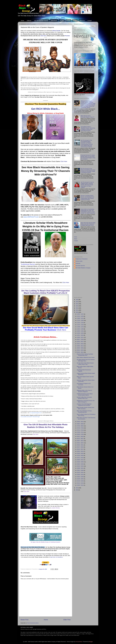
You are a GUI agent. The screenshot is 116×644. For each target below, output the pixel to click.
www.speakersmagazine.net (35, 413)
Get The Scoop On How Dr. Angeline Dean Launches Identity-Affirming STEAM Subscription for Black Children (87, 185)
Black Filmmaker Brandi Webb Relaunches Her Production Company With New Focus (88, 224)
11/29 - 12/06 (80, 320)
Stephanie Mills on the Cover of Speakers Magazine (84, 391)
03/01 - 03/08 (80, 470)
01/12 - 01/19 (80, 483)
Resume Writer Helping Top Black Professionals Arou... (85, 355)
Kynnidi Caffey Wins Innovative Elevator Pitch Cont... (84, 398)
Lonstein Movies (55, 508)
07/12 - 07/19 (80, 430)
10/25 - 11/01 (80, 331)
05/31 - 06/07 (80, 443)
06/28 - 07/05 (80, 434)
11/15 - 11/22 (80, 325)
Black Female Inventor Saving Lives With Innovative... (86, 408)
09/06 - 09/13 (80, 346)
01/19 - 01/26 (80, 481)
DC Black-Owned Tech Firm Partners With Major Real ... (86, 360)
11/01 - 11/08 (80, 329)
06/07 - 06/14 (80, 441)
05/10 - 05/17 (80, 449)
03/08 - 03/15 (80, 468)
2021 (77, 310)
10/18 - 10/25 (80, 333)
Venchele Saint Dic (80, 266)
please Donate (56, 31)
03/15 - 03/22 (80, 466)
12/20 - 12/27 (80, 314)
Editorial (29, 21)
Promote (67, 36)
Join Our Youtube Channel (41, 21)
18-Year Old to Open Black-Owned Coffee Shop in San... (85, 364)
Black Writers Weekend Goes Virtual (86, 357)
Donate (62, 21)
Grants (75, 21)
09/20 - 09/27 (80, 342)
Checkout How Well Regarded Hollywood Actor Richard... (84, 405)
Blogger (91, 642)
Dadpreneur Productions (82, 259)
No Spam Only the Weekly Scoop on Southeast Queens (46, 542)
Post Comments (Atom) (33, 623)
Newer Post (24, 620)
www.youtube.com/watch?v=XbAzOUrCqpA (30, 417)
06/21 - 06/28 (80, 437)
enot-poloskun (79, 642)
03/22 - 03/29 (80, 464)
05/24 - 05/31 (80, 445)
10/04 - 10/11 (80, 337)
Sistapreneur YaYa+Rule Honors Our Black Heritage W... (86, 401)
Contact (89, 21)
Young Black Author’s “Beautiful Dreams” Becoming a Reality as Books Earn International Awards (88, 129)
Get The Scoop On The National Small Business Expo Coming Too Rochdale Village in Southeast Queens (88, 171)
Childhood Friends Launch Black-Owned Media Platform (85, 394)
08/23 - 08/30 (80, 350)
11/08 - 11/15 (80, 327)
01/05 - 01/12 (80, 485)
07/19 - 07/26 (80, 428)
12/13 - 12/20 (80, 316)
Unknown (78, 263)
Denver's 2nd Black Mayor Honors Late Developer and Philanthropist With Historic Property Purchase (87, 198)
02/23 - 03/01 (80, 472)
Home (22, 21)
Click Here (43, 36)
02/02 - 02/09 (80, 477)
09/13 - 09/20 (80, 344)
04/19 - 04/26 (80, 455)
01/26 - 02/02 (80, 479)
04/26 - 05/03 (80, 453)
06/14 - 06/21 (80, 439)
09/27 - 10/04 (80, 339)
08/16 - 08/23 (80, 352)
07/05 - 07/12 (80, 432)
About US (82, 21)
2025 (77, 302)
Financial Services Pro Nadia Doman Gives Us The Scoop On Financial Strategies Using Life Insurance (88, 157)
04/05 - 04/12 (80, 460)
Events (68, 21)
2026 (77, 300)
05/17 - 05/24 (80, 447)
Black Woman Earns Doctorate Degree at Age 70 (87, 116)
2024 (77, 304)
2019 (77, 488)
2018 (77, 490)
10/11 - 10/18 (80, 335)
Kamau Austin (79, 261)
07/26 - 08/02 (80, 426)
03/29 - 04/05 (80, 462)
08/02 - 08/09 (80, 424)
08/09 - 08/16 (80, 422)
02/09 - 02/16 (80, 475)
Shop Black (54, 21)
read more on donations (56, 557)
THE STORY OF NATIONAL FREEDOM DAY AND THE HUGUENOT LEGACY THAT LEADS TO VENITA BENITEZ (88, 211)
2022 (77, 308)
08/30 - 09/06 (80, 348)
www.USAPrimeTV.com (31, 217)
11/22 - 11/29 (80, 323)
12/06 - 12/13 (80, 318)
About (76, 239)
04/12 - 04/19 (80, 458)
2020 (77, 312)
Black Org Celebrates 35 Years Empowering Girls (84, 411)
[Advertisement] (95, 283)
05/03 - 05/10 (80, 451)
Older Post (67, 620)
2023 (77, 306)
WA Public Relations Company (83, 268)
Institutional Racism (28, 264)
